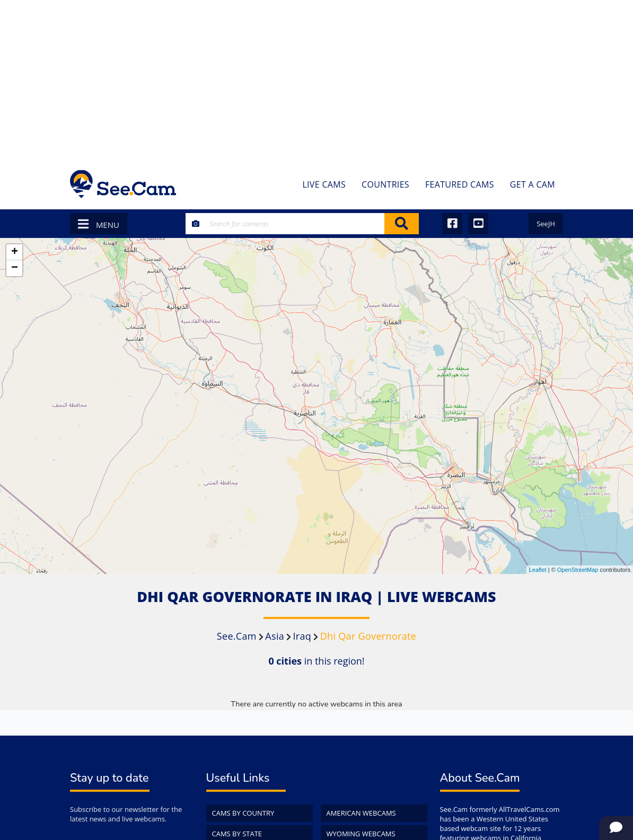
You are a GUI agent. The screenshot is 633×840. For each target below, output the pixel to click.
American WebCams (361, 813)
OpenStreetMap (578, 570)
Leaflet (538, 570)
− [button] (15, 268)
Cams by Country (243, 813)
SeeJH (546, 224)
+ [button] (15, 252)
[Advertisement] (316, 79)
